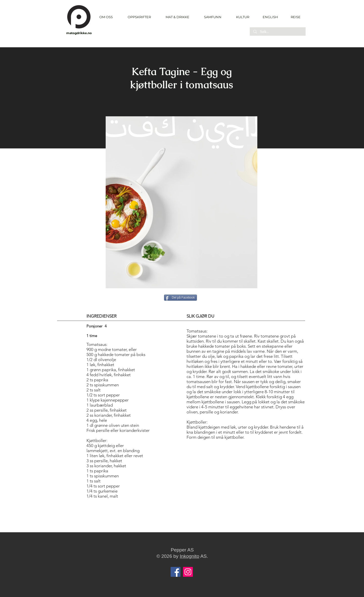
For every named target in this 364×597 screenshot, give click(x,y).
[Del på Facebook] (180, 298)
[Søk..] (277, 32)
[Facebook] (176, 572)
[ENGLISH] (270, 17)
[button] (139, 17)
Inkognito (189, 556)
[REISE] (294, 17)
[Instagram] (188, 572)
